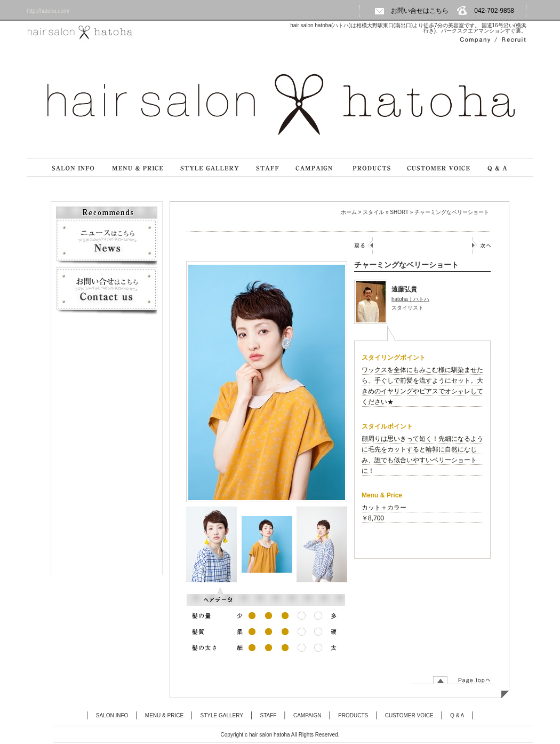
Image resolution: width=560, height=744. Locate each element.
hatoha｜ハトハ (410, 299)
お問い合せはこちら (411, 11)
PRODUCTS (353, 715)
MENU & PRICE (164, 715)
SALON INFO (112, 715)
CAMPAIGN (307, 715)
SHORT (399, 212)
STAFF (269, 715)
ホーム (349, 212)
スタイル (373, 212)
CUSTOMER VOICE (409, 715)
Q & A (457, 715)
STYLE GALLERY (222, 715)
